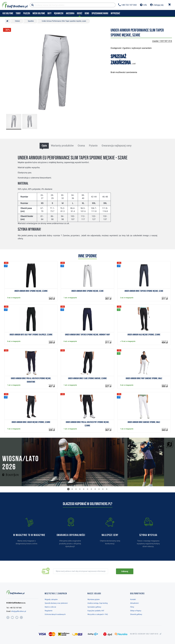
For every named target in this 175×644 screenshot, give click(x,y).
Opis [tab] (44, 146)
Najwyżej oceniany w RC (144, 634)
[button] (68, 489)
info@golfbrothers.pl (19, 611)
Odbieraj (125, 571)
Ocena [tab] (81, 146)
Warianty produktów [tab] (62, 146)
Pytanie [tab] (93, 146)
